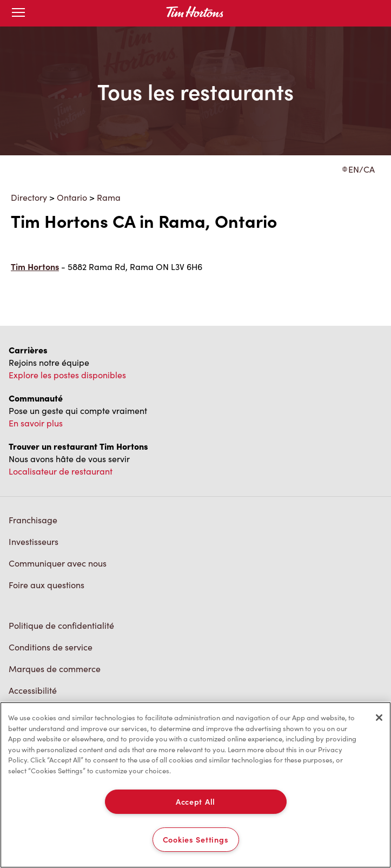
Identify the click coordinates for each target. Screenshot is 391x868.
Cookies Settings (196, 839)
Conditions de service (51, 647)
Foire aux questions (47, 585)
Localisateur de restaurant (61, 471)
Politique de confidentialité (61, 625)
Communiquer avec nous (58, 563)
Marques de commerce (55, 669)
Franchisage (33, 520)
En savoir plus (36, 423)
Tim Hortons (35, 267)
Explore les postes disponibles (67, 375)
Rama (109, 197)
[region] (195, 785)
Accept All (195, 801)
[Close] (379, 718)
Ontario (72, 197)
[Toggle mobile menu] (18, 13)
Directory (29, 197)
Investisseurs (34, 541)
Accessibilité (33, 690)
